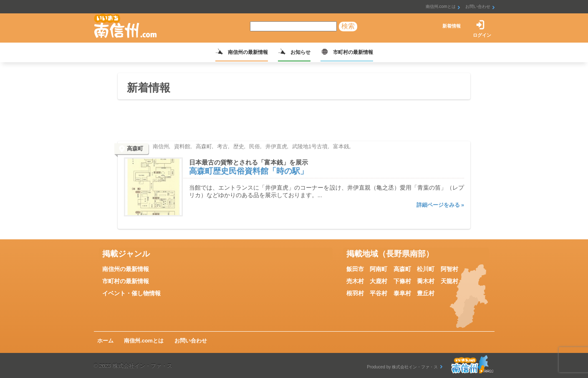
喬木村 (426, 281)
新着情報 (452, 26)
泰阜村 (402, 293)
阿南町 (379, 269)
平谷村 (379, 293)
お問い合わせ (478, 6)
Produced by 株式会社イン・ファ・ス (402, 367)
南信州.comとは (441, 6)
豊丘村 (426, 293)
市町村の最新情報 (353, 52)
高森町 (402, 269)
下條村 (402, 281)
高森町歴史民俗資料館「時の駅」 (249, 171)
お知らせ (300, 52)
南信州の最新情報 (248, 52)
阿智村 (449, 269)
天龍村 (449, 281)
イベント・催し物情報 (131, 293)
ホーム (105, 341)
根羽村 (355, 293)
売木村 (355, 281)
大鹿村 (379, 281)
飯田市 (355, 269)
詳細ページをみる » (440, 205)
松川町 (426, 269)
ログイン (482, 35)
